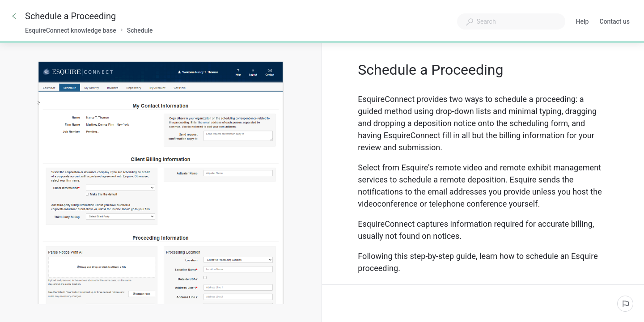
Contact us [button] (614, 21)
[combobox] (511, 21)
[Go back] (14, 16)
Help (583, 22)
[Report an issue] (625, 304)
